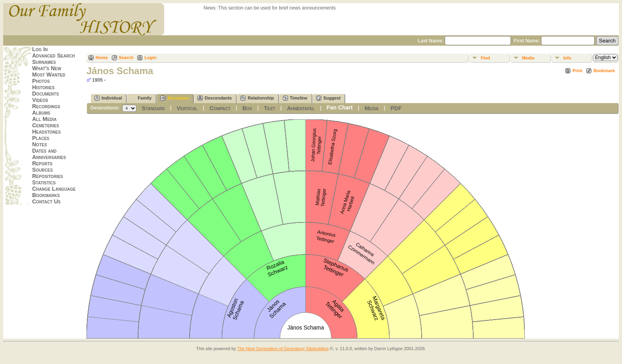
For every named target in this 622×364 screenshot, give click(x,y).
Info (567, 58)
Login (150, 57)
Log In (40, 49)
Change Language (54, 189)
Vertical (187, 108)
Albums (41, 113)
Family (141, 98)
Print (577, 71)
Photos (41, 81)
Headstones (46, 132)
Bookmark (604, 71)
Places (41, 138)
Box (247, 108)
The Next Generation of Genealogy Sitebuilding (283, 349)
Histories (43, 87)
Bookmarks (46, 195)
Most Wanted (49, 75)
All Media (44, 119)
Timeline (295, 98)
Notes (39, 144)
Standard (153, 108)
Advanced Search (54, 56)
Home (102, 57)
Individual (108, 98)
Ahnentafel (301, 108)
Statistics (44, 182)
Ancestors (175, 98)
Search (126, 57)
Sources (42, 170)
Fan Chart (340, 107)
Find (485, 58)
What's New (47, 68)
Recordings (46, 106)
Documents (45, 94)
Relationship (257, 98)
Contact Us (46, 201)
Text (270, 108)
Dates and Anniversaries (49, 154)
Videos (40, 100)
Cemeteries (46, 125)
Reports (42, 163)
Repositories (48, 176)
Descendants (215, 98)
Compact (220, 108)
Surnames (44, 62)
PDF (396, 108)
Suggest (328, 98)
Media (528, 58)
